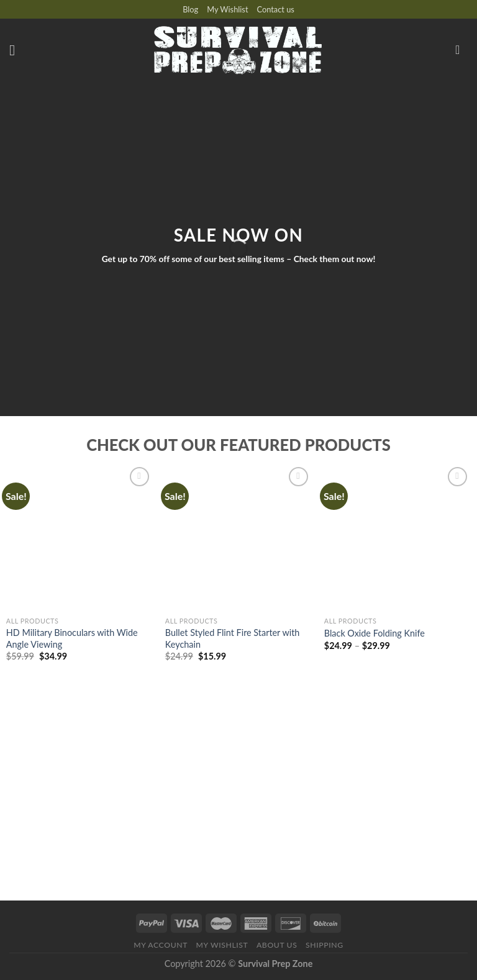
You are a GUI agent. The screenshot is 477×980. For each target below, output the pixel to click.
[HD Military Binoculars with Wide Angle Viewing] (79, 537)
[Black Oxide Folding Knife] (397, 537)
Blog (190, 9)
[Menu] (17, 50)
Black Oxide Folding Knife (375, 633)
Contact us (276, 9)
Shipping (325, 945)
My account (161, 945)
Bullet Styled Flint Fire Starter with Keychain (233, 638)
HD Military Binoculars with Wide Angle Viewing (72, 638)
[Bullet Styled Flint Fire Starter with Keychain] (238, 537)
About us (277, 945)
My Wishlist (227, 9)
